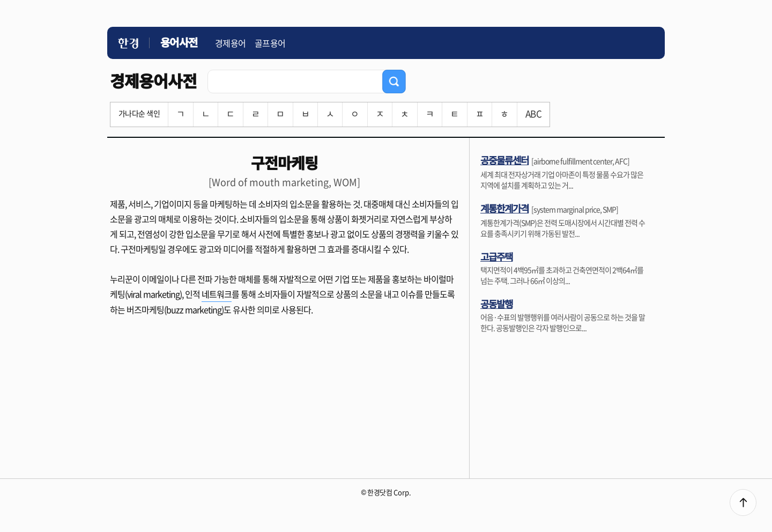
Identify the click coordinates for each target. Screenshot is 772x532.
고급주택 (496, 256)
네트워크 (217, 294)
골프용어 (270, 43)
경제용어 (231, 43)
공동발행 (496, 304)
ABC (533, 113)
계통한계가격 (504, 208)
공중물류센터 (504, 160)
